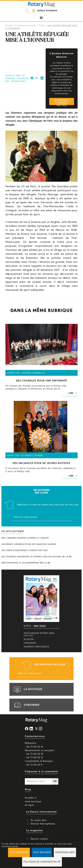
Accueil (9, 26)
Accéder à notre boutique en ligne (33, 801)
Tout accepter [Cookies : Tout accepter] (19, 852)
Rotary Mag (41, 4)
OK (55, 781)
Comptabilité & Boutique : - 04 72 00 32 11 (40, 763)
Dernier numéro (39, 839)
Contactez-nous (35, 736)
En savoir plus (39, 820)
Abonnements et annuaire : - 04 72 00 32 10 (40, 752)
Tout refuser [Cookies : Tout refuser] (42, 852)
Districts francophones (43, 824)
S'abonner (30, 643)
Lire (71, 393)
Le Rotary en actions (26, 26)
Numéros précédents (37, 647)
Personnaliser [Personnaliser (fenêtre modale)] (65, 852)
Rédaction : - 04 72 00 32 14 (34, 745)
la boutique (28, 689)
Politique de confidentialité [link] (42, 862)
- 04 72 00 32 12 (34, 758)
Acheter (29, 639)
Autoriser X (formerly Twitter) (62, 102)
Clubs (42, 26)
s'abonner (26, 705)
